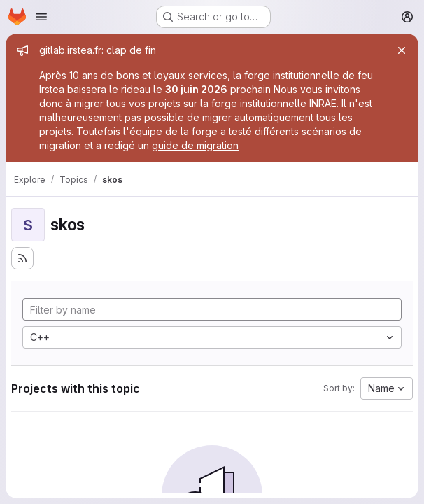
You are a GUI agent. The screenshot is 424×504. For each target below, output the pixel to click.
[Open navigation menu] (41, 17)
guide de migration (195, 145)
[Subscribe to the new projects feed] (22, 258)
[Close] (402, 50)
